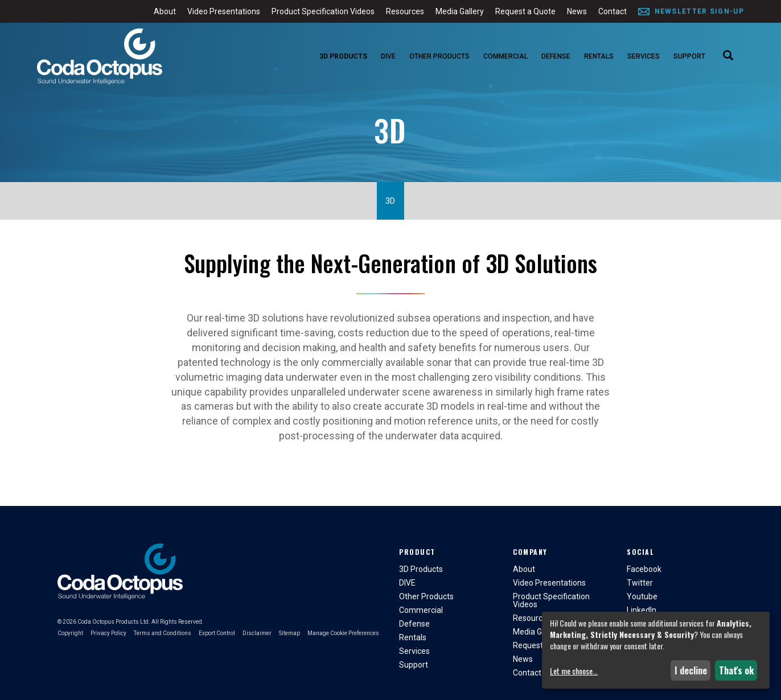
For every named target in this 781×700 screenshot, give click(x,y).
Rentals (599, 56)
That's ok (736, 670)
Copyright (70, 633)
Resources (405, 11)
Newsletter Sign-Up (699, 11)
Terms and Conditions (163, 633)
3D (390, 201)
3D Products (343, 56)
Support (689, 56)
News (577, 11)
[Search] (728, 56)
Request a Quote (525, 11)
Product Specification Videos (323, 11)
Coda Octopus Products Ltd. (114, 622)
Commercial (505, 56)
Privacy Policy (108, 633)
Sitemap (289, 633)
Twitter (640, 583)
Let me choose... (574, 671)
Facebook (644, 569)
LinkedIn (642, 610)
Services (644, 56)
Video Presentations (224, 11)
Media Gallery (460, 11)
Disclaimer (257, 633)
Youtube (642, 596)
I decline (691, 670)
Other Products (439, 56)
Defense (556, 56)
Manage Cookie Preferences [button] (343, 633)
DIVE (388, 56)
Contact (613, 11)
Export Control (217, 633)
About (165, 11)
